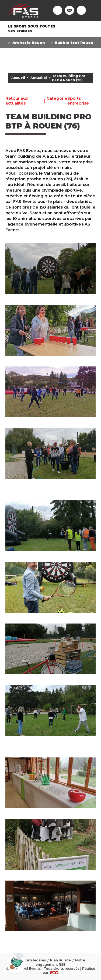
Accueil (18, 78)
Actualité (39, 78)
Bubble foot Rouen (74, 43)
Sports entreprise (68, 101)
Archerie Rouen (29, 43)
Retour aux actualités (17, 101)
